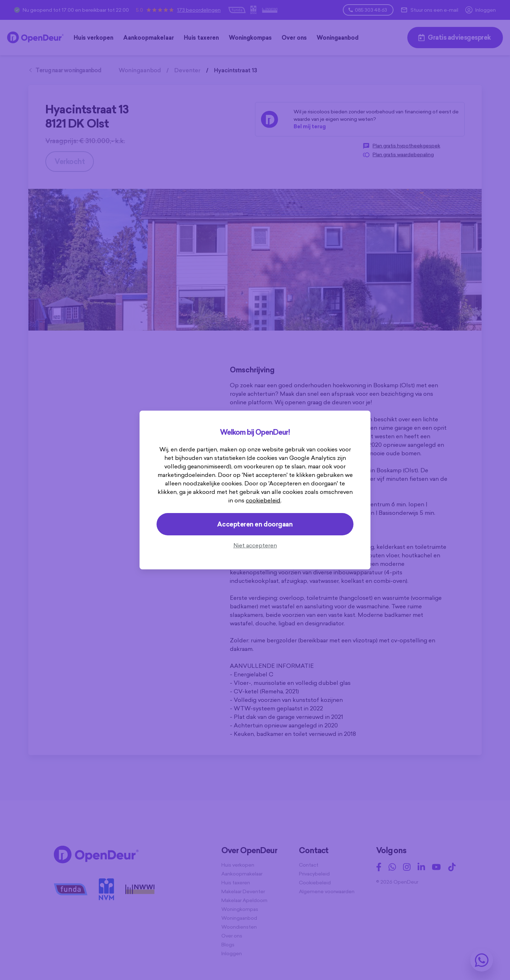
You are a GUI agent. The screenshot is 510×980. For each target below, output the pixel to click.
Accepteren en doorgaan (255, 524)
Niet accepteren (255, 545)
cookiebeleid (263, 500)
